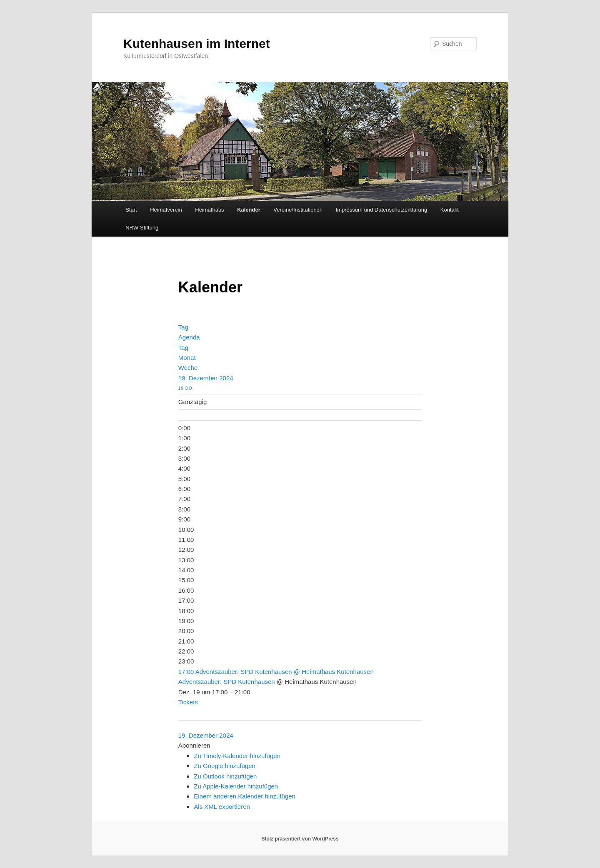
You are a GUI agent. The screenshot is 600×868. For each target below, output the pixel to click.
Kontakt (450, 210)
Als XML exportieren (222, 807)
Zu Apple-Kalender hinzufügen (236, 786)
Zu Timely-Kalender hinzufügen (237, 756)
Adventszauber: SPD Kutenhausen (227, 682)
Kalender (249, 210)
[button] (194, 745)
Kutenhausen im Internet (197, 44)
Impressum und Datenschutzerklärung (382, 210)
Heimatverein (166, 210)
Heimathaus (209, 210)
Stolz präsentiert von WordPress (300, 839)
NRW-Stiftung (142, 228)
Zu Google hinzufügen (225, 766)
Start (131, 210)
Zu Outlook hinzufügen (225, 776)
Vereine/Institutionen (298, 210)
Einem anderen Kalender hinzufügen (245, 796)
